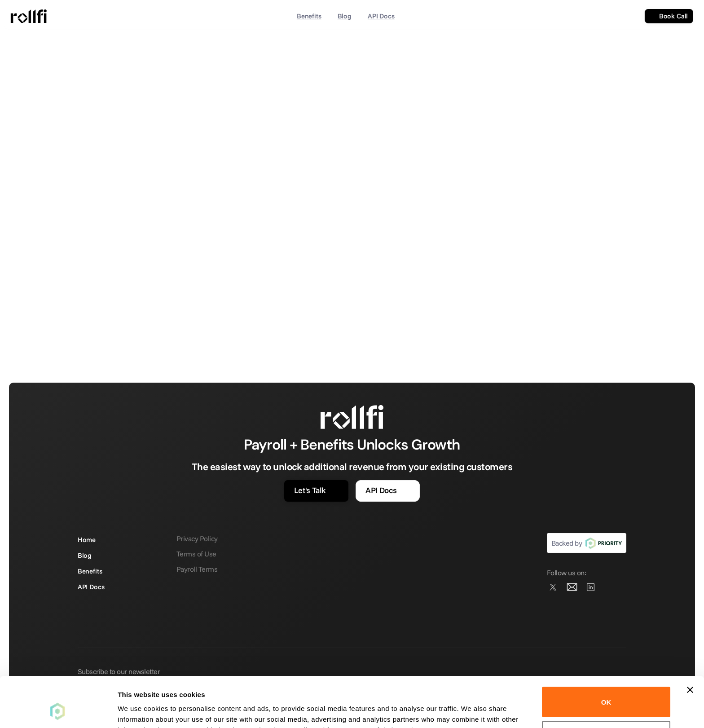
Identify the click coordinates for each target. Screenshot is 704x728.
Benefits (309, 16)
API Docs (381, 16)
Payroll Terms (197, 569)
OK (606, 657)
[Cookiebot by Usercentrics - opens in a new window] (58, 710)
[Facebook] (591, 587)
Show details (139, 710)
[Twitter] (553, 587)
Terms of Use (196, 554)
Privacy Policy (197, 538)
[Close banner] (690, 645)
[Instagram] (572, 587)
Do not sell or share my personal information (606, 691)
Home (87, 540)
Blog (344, 16)
